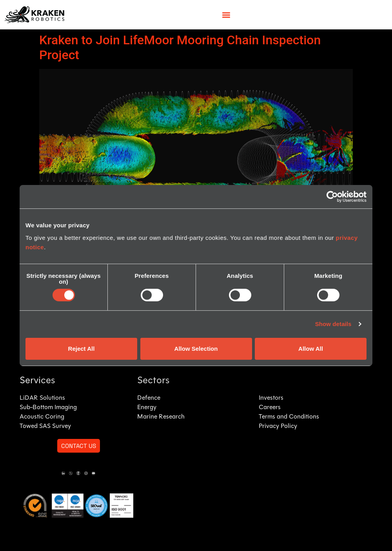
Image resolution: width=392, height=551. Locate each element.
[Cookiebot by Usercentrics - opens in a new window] (332, 197)
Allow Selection (196, 349)
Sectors (153, 381)
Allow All (311, 349)
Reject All (82, 349)
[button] (226, 15)
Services (37, 381)
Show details (333, 324)
